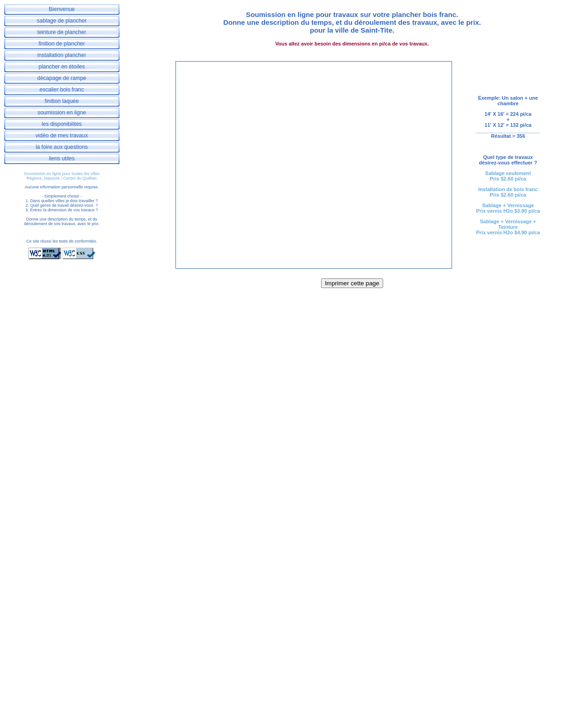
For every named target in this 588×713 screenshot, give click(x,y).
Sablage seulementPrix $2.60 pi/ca (508, 176)
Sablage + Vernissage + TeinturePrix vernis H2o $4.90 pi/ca (508, 227)
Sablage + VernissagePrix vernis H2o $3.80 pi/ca (508, 208)
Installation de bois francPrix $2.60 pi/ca (508, 192)
